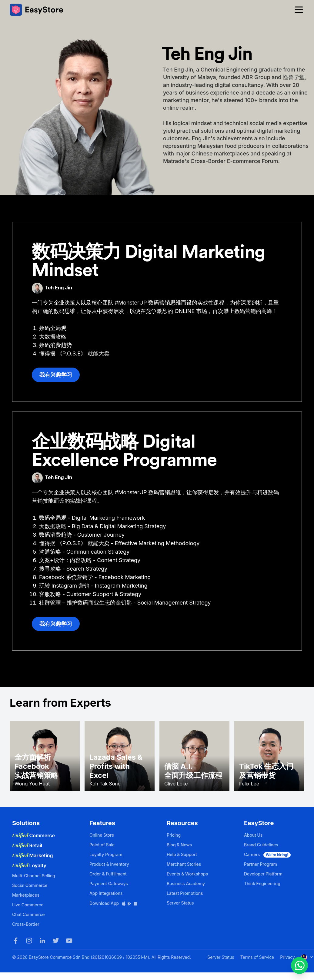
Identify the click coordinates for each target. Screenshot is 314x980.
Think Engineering (262, 883)
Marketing (33, 855)
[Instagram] (29, 941)
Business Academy (186, 883)
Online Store (102, 835)
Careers (267, 854)
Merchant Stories (184, 864)
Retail (27, 845)
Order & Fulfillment (108, 874)
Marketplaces (26, 895)
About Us (253, 835)
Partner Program (261, 864)
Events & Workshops (187, 874)
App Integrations (106, 893)
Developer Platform (263, 874)
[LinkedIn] (42, 941)
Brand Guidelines (261, 845)
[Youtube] (69, 941)
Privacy (287, 957)
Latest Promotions (185, 893)
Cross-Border (26, 924)
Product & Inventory (109, 864)
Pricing (174, 835)
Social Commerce (30, 885)
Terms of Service (257, 957)
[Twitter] (56, 941)
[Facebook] (16, 941)
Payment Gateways (109, 883)
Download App (114, 903)
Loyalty (29, 865)
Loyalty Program (106, 854)
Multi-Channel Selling (34, 876)
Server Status (180, 903)
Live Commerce (28, 905)
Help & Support (182, 854)
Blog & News (179, 845)
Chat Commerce (28, 914)
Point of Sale (102, 845)
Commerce (33, 835)
